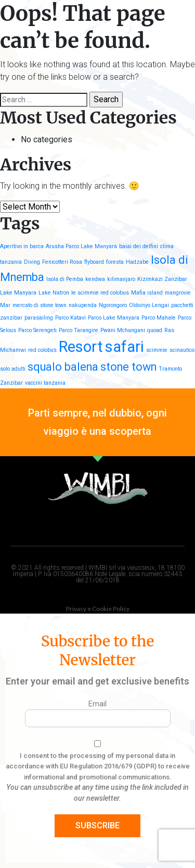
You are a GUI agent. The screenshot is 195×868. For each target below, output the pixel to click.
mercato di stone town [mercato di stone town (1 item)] (40, 305)
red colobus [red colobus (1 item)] (42, 350)
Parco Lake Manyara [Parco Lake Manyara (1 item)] (114, 318)
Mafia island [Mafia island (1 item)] (147, 293)
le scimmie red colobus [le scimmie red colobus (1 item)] (100, 293)
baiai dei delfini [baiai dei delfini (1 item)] (139, 246)
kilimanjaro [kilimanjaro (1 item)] (121, 279)
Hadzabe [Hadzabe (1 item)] (137, 262)
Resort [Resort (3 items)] (81, 347)
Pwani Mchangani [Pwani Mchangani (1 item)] (123, 330)
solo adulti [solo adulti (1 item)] (13, 369)
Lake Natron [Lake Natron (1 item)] (54, 293)
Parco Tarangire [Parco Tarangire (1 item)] (79, 330)
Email (97, 704)
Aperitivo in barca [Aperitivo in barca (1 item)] (22, 246)
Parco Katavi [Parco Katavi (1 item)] (70, 318)
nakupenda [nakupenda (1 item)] (83, 305)
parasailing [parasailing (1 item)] (39, 318)
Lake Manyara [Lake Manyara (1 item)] (18, 293)
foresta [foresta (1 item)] (115, 262)
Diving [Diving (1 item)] (32, 262)
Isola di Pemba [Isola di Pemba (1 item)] (65, 279)
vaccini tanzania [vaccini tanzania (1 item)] (45, 383)
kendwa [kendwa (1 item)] (95, 279)
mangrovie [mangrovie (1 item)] (178, 293)
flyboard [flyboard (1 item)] (94, 262)
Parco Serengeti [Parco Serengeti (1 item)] (37, 330)
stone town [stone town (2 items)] (128, 367)
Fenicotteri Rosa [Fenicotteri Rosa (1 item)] (62, 262)
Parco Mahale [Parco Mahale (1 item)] (159, 318)
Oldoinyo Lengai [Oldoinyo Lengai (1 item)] (149, 305)
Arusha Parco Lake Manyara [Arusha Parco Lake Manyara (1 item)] (81, 246)
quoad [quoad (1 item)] (155, 330)
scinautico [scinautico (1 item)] (182, 350)
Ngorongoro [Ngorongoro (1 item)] (113, 305)
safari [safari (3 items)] (125, 347)
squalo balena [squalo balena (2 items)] (63, 367)
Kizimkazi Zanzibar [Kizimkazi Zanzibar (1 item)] (162, 279)
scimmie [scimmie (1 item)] (157, 350)
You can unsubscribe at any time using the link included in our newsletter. (97, 793)
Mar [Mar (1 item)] (5, 305)
